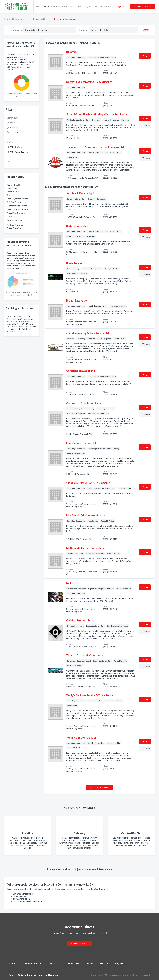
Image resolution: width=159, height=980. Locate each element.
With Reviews (16, 147)
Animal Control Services (18, 213)
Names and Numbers (48, 975)
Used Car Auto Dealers (17, 209)
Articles (79, 7)
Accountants (13, 192)
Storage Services (14, 195)
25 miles (13, 123)
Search (46, 7)
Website (146, 125)
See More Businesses (100, 787)
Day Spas (11, 216)
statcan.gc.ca (25, 54)
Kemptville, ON (39, 19)
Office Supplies (14, 228)
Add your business (102, 7)
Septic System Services (17, 199)
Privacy (104, 963)
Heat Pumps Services (16, 188)
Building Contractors (16, 202)
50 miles (13, 127)
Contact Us (68, 7)
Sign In (121, 6)
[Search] (145, 30)
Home (37, 7)
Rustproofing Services (17, 206)
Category (18, 30)
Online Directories (32, 963)
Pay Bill (88, 7)
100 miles (14, 132)
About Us (56, 7)
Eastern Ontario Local (14, 19)
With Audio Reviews (19, 152)
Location (83, 30)
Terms (89, 963)
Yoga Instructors (14, 220)
